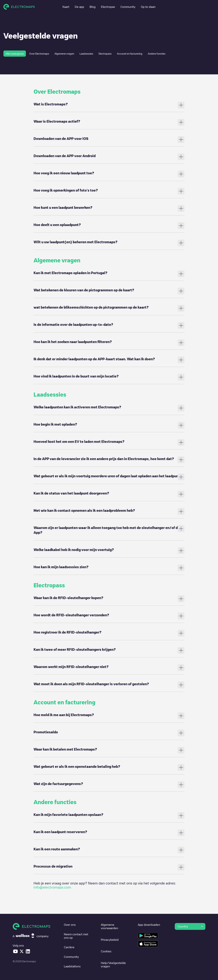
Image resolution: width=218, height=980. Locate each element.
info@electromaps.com (52, 887)
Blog (93, 7)
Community (128, 7)
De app (79, 7)
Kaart (66, 7)
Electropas (108, 7)
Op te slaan (148, 7)
